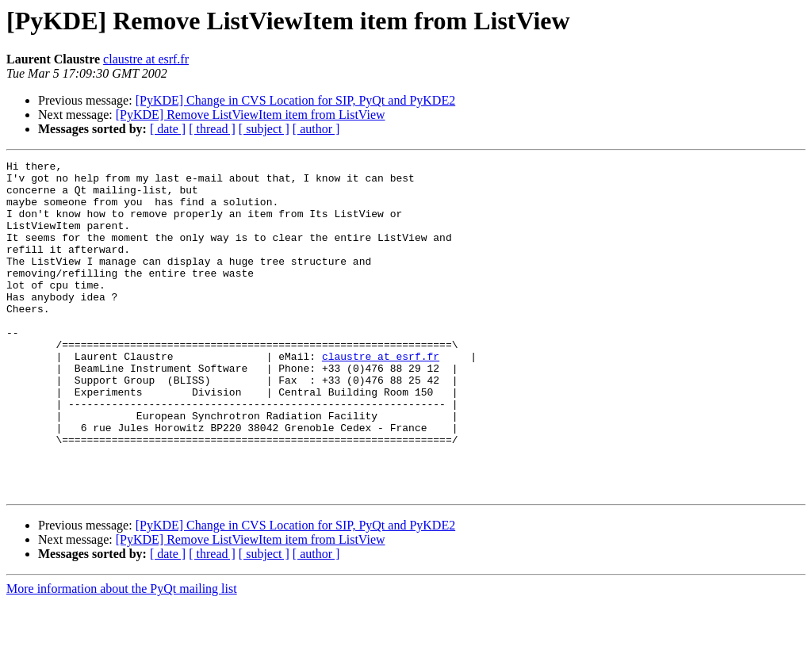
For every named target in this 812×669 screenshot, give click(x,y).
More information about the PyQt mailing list (122, 655)
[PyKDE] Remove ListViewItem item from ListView (251, 115)
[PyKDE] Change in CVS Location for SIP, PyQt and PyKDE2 (296, 100)
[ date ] (168, 129)
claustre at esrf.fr (146, 59)
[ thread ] (212, 129)
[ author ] (316, 129)
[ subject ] (264, 129)
